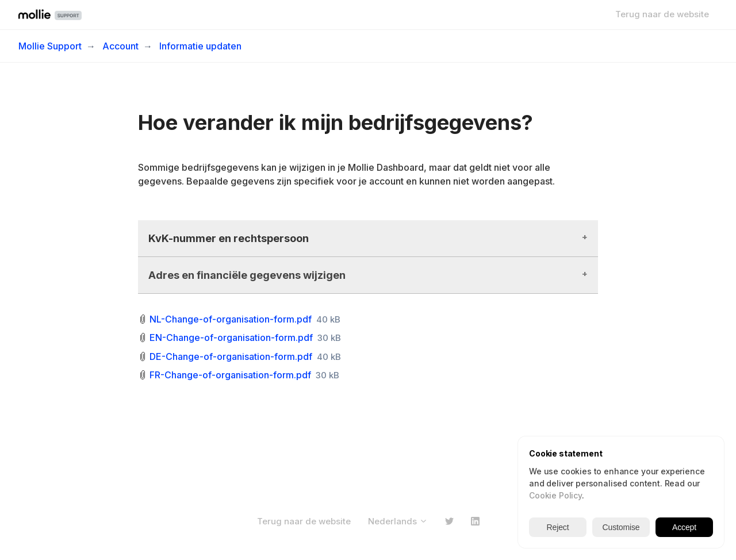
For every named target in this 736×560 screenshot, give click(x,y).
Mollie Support (50, 46)
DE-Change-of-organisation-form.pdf (231, 356)
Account (120, 46)
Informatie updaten (200, 46)
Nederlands (398, 521)
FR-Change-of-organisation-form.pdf (230, 375)
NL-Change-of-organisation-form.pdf (231, 319)
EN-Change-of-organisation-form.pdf (231, 337)
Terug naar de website (662, 14)
